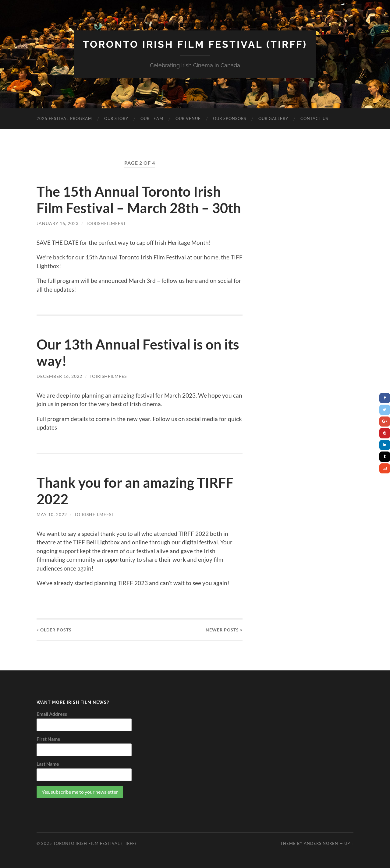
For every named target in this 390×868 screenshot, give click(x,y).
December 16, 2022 (59, 376)
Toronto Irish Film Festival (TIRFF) (195, 44)
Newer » (224, 630)
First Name (48, 739)
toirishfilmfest (106, 223)
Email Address (52, 714)
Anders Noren (321, 843)
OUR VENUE (188, 118)
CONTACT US (314, 118)
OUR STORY (116, 118)
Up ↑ (349, 843)
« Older (54, 630)
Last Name (48, 764)
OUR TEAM (152, 118)
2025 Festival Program (64, 118)
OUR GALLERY (273, 118)
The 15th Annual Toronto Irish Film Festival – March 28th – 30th (139, 200)
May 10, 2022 (52, 514)
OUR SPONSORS (230, 118)
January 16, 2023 (58, 223)
